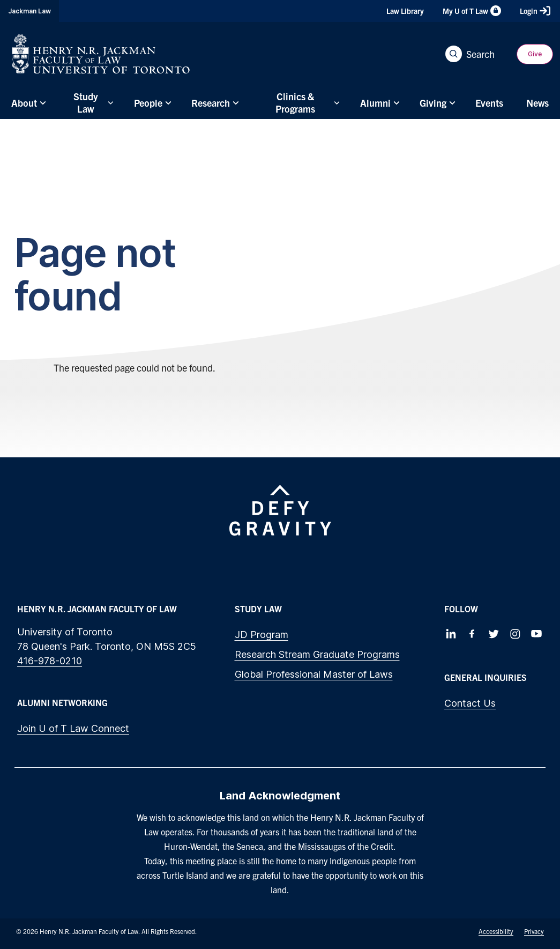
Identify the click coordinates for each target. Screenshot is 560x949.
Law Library (405, 11)
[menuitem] (27, 103)
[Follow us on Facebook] (472, 634)
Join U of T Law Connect (73, 728)
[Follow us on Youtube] (536, 634)
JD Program (262, 635)
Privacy (534, 931)
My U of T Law (472, 11)
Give (535, 54)
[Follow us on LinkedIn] (451, 634)
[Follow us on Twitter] (494, 634)
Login (535, 11)
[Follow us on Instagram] (515, 634)
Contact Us (470, 703)
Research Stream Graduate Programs (317, 654)
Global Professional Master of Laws (314, 674)
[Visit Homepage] (101, 54)
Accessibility (496, 931)
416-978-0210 (50, 661)
